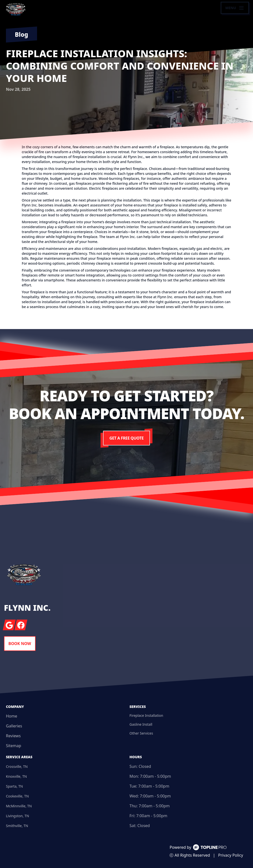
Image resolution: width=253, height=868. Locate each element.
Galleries (14, 726)
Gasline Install (141, 724)
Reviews (13, 736)
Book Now (20, 644)
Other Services (141, 733)
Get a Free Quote (126, 438)
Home (12, 716)
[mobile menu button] (235, 8)
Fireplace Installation (146, 715)
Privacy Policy (231, 855)
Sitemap (14, 746)
